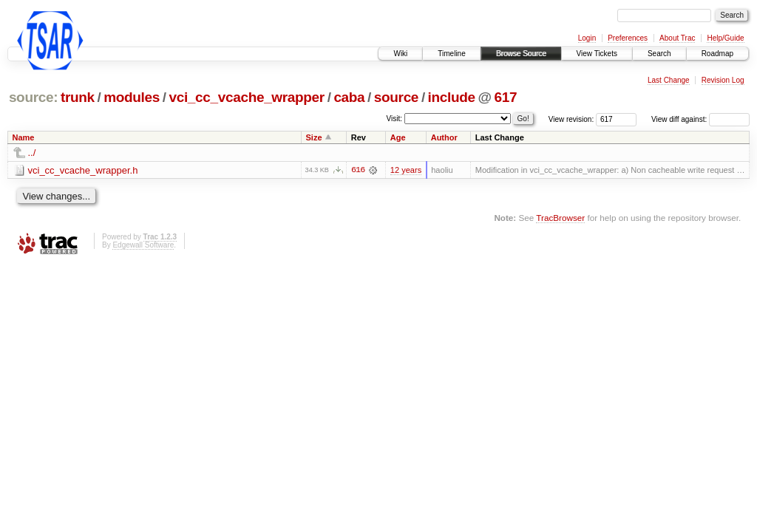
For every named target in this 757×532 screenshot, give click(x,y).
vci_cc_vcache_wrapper (246, 97)
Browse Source (521, 54)
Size (314, 137)
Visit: (395, 119)
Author (444, 137)
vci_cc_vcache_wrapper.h (83, 170)
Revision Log (723, 80)
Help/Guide (725, 38)
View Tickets (597, 54)
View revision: (571, 119)
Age (398, 137)
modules (132, 97)
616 (358, 170)
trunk (78, 97)
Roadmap (717, 54)
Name (24, 137)
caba (349, 97)
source (396, 97)
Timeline (451, 54)
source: (33, 97)
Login (587, 38)
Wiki (400, 54)
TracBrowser (560, 218)
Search (659, 54)
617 (505, 97)
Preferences (628, 38)
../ (32, 153)
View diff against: (700, 119)
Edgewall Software (143, 245)
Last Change (669, 80)
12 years (406, 170)
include (452, 97)
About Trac (677, 38)
